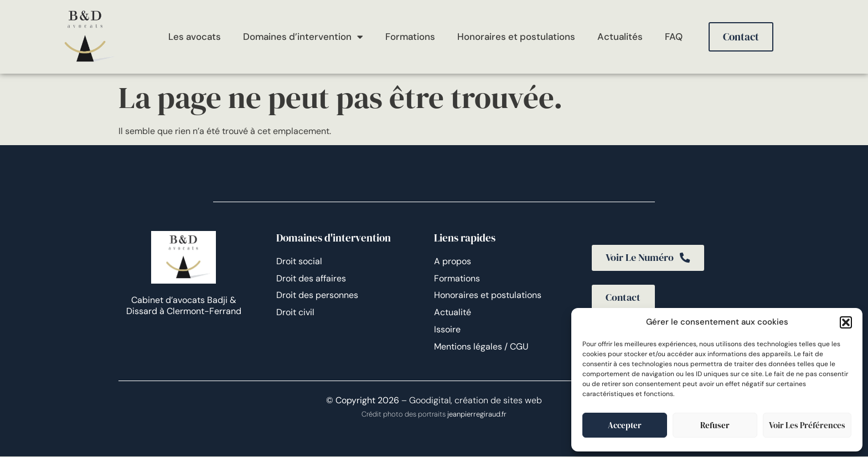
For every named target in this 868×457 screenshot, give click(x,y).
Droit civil (295, 312)
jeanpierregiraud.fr (477, 415)
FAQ (674, 37)
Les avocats (195, 37)
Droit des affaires (311, 278)
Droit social (299, 261)
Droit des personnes (317, 295)
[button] (846, 322)
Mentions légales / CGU (481, 346)
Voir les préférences (807, 425)
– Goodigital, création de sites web (471, 401)
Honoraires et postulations (516, 37)
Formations (410, 37)
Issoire (447, 329)
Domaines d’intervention (303, 37)
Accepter (625, 425)
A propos (453, 261)
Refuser (715, 425)
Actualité (453, 312)
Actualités (620, 37)
